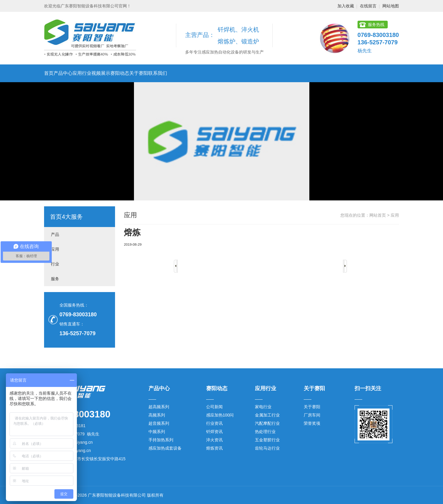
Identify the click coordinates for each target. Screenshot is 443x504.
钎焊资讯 (214, 432)
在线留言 (368, 6)
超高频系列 (159, 407)
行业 (55, 264)
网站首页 (378, 215)
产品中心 (63, 73)
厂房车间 (312, 415)
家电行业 (263, 407)
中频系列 (157, 432)
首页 (49, 73)
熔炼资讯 (214, 448)
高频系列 (157, 415)
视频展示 (101, 73)
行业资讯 (214, 423)
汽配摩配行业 (267, 423)
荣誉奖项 (312, 423)
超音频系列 (159, 423)
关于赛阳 (139, 73)
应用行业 (82, 73)
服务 (55, 279)
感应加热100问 (220, 415)
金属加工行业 (267, 415)
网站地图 (391, 6)
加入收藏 (346, 6)
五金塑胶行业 (267, 440)
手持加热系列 (161, 440)
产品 (55, 234)
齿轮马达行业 (267, 448)
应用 (55, 249)
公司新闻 (214, 407)
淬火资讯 (214, 440)
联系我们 (158, 73)
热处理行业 (265, 432)
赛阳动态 (120, 73)
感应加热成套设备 (165, 448)
